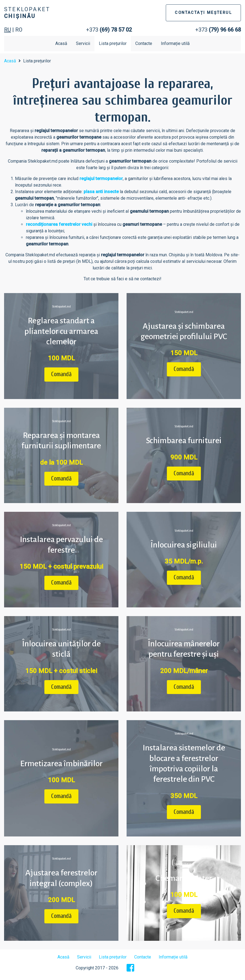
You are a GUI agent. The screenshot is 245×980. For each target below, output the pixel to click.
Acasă (61, 43)
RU (7, 30)
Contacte (144, 43)
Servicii (83, 43)
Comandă (61, 374)
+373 (109, 30)
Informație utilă (175, 43)
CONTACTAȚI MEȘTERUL (203, 13)
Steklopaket (27, 13)
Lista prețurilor (113, 43)
